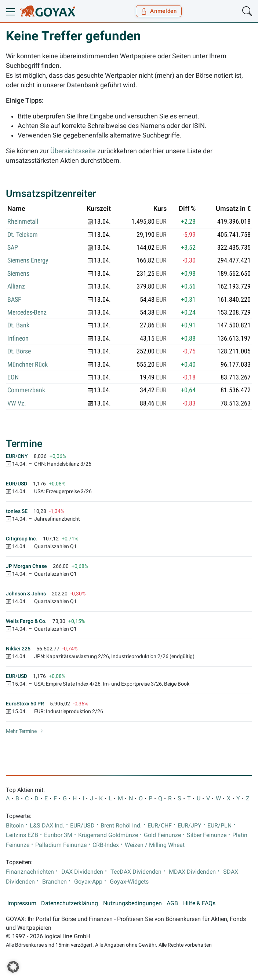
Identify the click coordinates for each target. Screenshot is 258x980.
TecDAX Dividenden (136, 872)
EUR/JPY (190, 826)
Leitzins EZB (22, 835)
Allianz (16, 286)
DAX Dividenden (82, 872)
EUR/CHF (160, 826)
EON (13, 377)
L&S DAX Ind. (47, 826)
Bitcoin (15, 826)
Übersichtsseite (73, 151)
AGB (172, 903)
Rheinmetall (23, 221)
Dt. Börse (19, 351)
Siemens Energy (28, 260)
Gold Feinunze (162, 835)
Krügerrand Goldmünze (108, 835)
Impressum (22, 903)
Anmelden (159, 11)
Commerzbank (26, 390)
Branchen (54, 882)
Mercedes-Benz (27, 312)
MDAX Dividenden (192, 872)
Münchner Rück (28, 364)
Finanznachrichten (30, 872)
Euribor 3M (58, 835)
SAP (13, 247)
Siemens (18, 274)
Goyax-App (88, 882)
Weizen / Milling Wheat (155, 845)
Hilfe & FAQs (199, 903)
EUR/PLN (219, 826)
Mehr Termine (24, 731)
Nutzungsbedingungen (132, 903)
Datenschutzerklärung (70, 903)
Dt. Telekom (23, 235)
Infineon (18, 338)
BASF (14, 300)
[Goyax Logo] (48, 11)
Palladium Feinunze (61, 845)
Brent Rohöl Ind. (121, 826)
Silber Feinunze (207, 835)
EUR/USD (82, 826)
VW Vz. (17, 403)
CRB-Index (106, 845)
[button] (13, 967)
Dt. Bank (18, 325)
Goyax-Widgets (129, 882)
